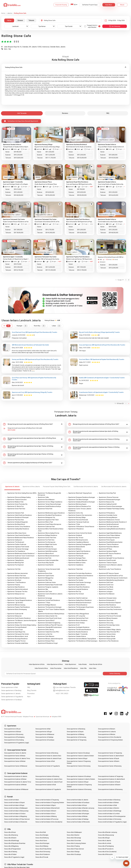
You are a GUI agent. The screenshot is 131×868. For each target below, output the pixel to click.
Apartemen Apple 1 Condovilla (78, 634)
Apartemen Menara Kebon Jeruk (18, 636)
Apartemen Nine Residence (107, 605)
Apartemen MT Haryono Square (109, 573)
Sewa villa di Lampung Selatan (76, 843)
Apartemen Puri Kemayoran (47, 542)
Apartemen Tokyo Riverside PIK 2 (109, 632)
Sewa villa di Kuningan (42, 843)
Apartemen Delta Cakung (46, 630)
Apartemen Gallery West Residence (18, 578)
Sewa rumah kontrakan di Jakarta (78, 800)
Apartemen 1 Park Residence (17, 582)
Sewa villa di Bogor (104, 838)
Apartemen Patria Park (45, 509)
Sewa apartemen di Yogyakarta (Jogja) (17, 743)
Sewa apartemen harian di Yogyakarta (48, 766)
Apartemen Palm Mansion (46, 636)
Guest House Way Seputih (46, 563)
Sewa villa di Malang (42, 846)
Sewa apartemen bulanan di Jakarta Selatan (81, 779)
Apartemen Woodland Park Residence (50, 515)
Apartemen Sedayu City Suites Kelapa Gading (22, 625)
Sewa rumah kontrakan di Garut (45, 814)
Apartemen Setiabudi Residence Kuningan (82, 502)
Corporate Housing (61, 5)
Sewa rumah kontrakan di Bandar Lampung (80, 808)
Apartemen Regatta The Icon (17, 641)
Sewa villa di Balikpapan (74, 832)
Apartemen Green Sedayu (77, 623)
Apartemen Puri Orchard (76, 594)
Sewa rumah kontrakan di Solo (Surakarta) (49, 822)
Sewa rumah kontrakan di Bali (107, 805)
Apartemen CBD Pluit (105, 556)
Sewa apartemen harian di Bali (45, 761)
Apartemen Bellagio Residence (48, 535)
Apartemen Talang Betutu (16, 560)
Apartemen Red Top (75, 592)
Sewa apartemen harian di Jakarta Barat (111, 756)
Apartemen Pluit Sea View (16, 520)
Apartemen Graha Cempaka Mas (48, 560)
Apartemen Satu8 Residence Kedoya (49, 506)
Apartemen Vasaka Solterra (77, 636)
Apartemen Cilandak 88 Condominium (50, 627)
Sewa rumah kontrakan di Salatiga (78, 819)
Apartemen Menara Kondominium (49, 556)
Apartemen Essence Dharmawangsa (110, 506)
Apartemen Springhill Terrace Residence (111, 558)
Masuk (122, 5)
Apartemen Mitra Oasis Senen (17, 533)
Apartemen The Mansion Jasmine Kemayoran (22, 620)
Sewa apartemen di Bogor (44, 732)
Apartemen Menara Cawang (16, 605)
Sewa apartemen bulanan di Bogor (78, 782)
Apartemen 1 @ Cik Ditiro (15, 603)
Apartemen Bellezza (75, 549)
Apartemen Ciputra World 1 (46, 620)
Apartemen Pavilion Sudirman (17, 544)
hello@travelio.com (61, 691)
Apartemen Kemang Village (77, 517)
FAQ (29, 687)
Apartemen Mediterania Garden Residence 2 (113, 522)
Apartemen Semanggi (45, 598)
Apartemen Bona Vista (45, 573)
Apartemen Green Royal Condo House (50, 618)
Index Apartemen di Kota (37, 664)
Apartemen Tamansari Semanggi (18, 549)
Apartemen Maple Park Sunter (47, 544)
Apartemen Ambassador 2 (107, 600)
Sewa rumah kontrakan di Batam (46, 811)
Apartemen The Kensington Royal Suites (81, 607)
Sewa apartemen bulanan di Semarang (79, 789)
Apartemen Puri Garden (76, 580)
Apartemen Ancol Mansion (46, 500)
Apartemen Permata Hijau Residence (80, 573)
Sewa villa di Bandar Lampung (107, 832)
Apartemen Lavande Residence (78, 589)
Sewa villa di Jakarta (105, 841)
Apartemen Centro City (76, 513)
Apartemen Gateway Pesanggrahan (80, 544)
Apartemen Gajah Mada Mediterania (110, 533)
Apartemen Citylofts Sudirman (78, 598)
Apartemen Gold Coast (106, 582)
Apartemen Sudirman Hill (15, 614)
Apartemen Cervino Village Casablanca (50, 502)
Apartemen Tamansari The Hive (17, 592)
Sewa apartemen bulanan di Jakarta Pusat (49, 782)
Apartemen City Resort (106, 589)
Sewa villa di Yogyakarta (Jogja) (14, 857)
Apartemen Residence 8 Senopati (18, 517)
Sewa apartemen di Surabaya (12, 700)
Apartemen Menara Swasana (108, 618)
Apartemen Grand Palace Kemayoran (50, 524)
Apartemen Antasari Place (46, 641)
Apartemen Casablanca (76, 565)
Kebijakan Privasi (28, 717)
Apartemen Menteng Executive (78, 540)
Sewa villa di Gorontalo (74, 841)
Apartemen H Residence (76, 529)
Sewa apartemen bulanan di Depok (109, 782)
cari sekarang (115, 26)
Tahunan (31, 20)
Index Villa (83, 668)
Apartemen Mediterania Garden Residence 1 (21, 554)
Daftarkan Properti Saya (90, 5)
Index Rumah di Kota (96, 664)
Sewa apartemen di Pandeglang (14, 737)
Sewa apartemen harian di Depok (109, 758)
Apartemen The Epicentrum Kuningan (50, 607)
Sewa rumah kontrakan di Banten (109, 808)
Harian (9, 20)
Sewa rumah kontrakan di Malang (46, 816)
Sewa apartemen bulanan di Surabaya (79, 776)
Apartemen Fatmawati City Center (18, 634)
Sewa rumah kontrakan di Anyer (77, 805)
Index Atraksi (83, 664)
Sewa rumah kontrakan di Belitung (78, 811)
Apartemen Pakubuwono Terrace (109, 520)
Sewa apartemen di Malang (75, 734)
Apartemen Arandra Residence (78, 632)
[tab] (65, 67)
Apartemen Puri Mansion (107, 594)
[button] (65, 67)
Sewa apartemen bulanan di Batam (109, 785)
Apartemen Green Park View (16, 509)
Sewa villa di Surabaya (74, 854)
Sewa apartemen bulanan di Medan (15, 785)
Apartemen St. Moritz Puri (16, 506)
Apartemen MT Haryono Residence (110, 554)
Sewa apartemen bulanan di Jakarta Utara (49, 779)
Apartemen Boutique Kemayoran (109, 538)
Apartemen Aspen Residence (78, 578)
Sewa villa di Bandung (11, 835)
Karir (29, 697)
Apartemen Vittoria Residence (78, 605)
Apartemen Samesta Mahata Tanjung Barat (82, 639)
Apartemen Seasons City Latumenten (80, 515)
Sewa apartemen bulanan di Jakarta (16, 776)
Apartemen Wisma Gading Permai (48, 533)
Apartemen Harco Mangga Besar (79, 614)
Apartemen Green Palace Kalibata (109, 535)
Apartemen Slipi (43, 589)
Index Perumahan (56, 668)
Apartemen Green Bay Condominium (110, 609)
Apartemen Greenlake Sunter (108, 515)
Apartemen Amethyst (14, 580)
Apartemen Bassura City (107, 502)
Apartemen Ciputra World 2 (77, 585)
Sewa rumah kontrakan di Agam (46, 805)
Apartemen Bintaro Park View (17, 576)
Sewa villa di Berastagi (74, 838)
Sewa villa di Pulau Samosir (75, 849)
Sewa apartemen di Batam (107, 729)
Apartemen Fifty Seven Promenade (110, 616)
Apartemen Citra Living (106, 623)
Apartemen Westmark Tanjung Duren (80, 493)
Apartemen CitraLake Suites (108, 598)
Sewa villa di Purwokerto (106, 849)
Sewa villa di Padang (73, 846)
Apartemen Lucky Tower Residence (110, 569)
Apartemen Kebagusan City (46, 517)
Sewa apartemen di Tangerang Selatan (110, 740)
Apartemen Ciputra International (18, 589)
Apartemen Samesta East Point (78, 618)
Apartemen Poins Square (107, 540)
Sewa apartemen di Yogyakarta (12, 697)
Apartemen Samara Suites (107, 634)
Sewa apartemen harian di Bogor (77, 758)
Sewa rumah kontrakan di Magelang (16, 816)
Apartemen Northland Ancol (16, 524)
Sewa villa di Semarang (43, 852)
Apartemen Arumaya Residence (17, 639)
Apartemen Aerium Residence (78, 620)
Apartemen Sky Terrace (76, 538)
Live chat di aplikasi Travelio (64, 687)
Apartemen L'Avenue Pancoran (109, 497)
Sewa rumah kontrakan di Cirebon (15, 814)
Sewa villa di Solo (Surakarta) (107, 852)
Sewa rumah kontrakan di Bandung (109, 800)
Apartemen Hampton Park (16, 513)
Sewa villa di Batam (10, 838)
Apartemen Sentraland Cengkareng (49, 623)
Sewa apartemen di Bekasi (13, 732)
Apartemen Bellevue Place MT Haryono (50, 625)
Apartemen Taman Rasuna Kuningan (49, 504)
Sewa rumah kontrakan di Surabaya (78, 803)
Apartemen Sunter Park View (47, 538)
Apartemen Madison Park (15, 502)
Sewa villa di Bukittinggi (12, 841)
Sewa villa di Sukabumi (43, 854)
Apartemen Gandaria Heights (108, 551)
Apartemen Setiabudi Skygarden (18, 522)
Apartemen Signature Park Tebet (48, 520)
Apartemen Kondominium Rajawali (110, 603)
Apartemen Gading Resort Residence (80, 600)
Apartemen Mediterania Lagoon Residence (51, 513)
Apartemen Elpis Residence (16, 587)
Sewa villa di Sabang (11, 852)
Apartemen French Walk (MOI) (108, 614)
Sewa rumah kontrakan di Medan (77, 816)
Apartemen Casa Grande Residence (19, 535)
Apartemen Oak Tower (45, 592)
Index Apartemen (71, 664)
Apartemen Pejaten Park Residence (19, 607)
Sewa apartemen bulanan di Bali (46, 785)
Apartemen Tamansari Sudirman (79, 522)
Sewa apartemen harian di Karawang (110, 766)
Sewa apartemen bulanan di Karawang (110, 789)
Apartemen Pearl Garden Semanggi (80, 582)
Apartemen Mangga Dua (46, 578)
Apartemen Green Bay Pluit (107, 493)
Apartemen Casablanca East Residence (81, 576)
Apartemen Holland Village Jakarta (110, 630)
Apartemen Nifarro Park (45, 522)
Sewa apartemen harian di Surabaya (78, 753)
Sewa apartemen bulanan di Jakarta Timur (18, 782)
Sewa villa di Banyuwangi (106, 835)
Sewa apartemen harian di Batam (109, 761)
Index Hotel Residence (71, 668)
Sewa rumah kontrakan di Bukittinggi (110, 811)
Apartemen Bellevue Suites (77, 563)
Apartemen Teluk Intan (76, 569)
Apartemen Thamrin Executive (17, 500)
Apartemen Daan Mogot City (16, 632)
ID (75, 5)
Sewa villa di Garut (41, 841)
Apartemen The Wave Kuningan (78, 500)
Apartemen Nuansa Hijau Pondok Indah (50, 585)
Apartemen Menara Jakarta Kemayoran (50, 639)
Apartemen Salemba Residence (78, 554)
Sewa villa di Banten (73, 835)
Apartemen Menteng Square (77, 504)
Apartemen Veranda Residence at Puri (111, 576)
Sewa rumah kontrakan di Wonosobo (78, 822)
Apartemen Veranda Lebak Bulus (18, 643)
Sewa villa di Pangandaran (13, 849)
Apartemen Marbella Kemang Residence (112, 580)
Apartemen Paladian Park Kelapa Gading (112, 509)
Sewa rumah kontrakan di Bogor (14, 805)
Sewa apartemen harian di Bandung (47, 753)
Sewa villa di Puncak (42, 857)
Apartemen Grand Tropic (15, 630)
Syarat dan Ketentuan (43, 717)
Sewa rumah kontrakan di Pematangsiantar (112, 816)
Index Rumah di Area (41, 668)
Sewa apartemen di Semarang (76, 737)
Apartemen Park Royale (76, 556)
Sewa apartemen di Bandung (11, 690)
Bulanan (20, 20)
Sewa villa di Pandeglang (106, 846)
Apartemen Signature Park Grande (18, 547)
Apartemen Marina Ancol (46, 554)
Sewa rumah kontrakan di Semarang (110, 819)
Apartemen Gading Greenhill (108, 504)
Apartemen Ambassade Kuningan (109, 500)
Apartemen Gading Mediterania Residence (112, 529)
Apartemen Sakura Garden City (48, 616)
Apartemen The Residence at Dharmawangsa (83, 641)
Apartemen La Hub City (45, 634)
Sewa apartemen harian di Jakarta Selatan (80, 756)
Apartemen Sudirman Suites (47, 582)
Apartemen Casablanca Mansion (79, 542)
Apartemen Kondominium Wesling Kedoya (51, 614)
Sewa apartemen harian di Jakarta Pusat (48, 758)
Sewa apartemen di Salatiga (44, 737)
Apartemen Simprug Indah (107, 639)
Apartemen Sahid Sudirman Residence (20, 515)
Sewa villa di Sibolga (73, 852)
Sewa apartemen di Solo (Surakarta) (110, 737)
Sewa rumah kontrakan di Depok (14, 803)
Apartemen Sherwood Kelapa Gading (19, 497)
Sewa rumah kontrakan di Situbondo (16, 822)
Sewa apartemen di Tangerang (77, 740)
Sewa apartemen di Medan (107, 734)
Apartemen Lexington (106, 592)
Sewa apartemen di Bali (10, 687)
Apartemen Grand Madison (77, 609)
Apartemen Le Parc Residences (109, 641)
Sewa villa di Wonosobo (105, 854)
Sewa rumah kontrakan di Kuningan (78, 814)
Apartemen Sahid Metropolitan (48, 551)
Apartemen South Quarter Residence (19, 618)
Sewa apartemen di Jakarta (11, 694)
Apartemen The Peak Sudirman (109, 527)
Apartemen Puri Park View (46, 540)
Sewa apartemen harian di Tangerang (110, 753)
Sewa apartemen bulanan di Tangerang (111, 776)
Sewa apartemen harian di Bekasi (15, 756)
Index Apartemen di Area (55, 664)
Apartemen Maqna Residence (17, 598)
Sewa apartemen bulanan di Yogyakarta (48, 789)
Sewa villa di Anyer (10, 832)
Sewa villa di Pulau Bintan (43, 849)
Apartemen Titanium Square (108, 563)
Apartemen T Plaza (44, 603)
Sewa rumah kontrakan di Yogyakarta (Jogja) (112, 822)
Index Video (93, 668)
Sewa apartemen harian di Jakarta (15, 753)
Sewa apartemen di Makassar (45, 734)
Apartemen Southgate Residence (79, 627)
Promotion (31, 694)
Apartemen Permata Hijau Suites (109, 625)
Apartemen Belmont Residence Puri (80, 506)
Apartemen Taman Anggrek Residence (20, 600)
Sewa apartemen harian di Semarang (79, 766)
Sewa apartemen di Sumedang (14, 740)
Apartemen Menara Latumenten (18, 573)
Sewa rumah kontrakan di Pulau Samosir (17, 819)
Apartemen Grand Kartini (46, 565)
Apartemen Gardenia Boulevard (109, 524)
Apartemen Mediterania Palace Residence (21, 538)
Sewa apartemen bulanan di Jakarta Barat (111, 779)
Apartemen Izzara (105, 627)
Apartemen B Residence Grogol (48, 643)
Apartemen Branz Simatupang (17, 609)
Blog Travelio (32, 690)
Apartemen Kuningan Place (77, 558)
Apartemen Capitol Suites (46, 576)
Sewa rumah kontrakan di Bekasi (108, 803)
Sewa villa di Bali (41, 832)
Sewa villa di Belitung (42, 838)
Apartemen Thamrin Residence (109, 544)
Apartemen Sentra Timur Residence (19, 527)
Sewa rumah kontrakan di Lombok (109, 814)
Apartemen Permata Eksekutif (17, 627)
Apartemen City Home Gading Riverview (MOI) (22, 493)
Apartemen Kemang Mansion (108, 517)
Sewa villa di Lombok (105, 843)
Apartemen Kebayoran (15, 616)
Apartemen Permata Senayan (47, 549)
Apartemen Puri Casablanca (16, 551)
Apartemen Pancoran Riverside (78, 520)
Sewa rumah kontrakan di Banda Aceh (48, 808)
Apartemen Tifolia (74, 524)
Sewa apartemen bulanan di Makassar (16, 789)
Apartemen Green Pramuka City (17, 504)
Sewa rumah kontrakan (12, 800)
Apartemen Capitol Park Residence (79, 551)
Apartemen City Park (14, 569)
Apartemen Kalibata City (45, 547)
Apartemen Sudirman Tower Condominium (21, 556)
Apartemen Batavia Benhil (77, 547)
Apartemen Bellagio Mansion (47, 605)
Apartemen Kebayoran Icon (16, 594)
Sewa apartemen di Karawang (14, 734)
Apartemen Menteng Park (16, 563)
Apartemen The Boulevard (16, 542)
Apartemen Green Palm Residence (110, 607)
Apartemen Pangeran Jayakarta (48, 587)
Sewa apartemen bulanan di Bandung (47, 776)
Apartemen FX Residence (107, 513)
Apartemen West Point (15, 623)
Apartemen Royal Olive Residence (79, 587)
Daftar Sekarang (115, 674)
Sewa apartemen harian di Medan (15, 761)
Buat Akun (109, 5)
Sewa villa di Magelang (11, 846)
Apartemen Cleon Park (106, 620)
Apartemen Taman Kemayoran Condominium (113, 578)
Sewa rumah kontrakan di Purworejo (47, 819)
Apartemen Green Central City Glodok (80, 533)
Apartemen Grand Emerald (107, 560)
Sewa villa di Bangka (42, 835)
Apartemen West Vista (45, 580)
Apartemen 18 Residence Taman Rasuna (81, 527)
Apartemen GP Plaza (105, 549)
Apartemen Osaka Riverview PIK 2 (48, 632)
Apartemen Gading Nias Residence (18, 529)
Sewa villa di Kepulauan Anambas (15, 843)
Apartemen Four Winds (106, 587)
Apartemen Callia (43, 497)
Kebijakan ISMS (57, 717)
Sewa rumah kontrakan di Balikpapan (16, 808)
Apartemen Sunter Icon (106, 585)
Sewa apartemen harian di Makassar (16, 766)
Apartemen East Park (45, 558)
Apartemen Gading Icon (15, 540)
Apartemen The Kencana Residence (80, 630)
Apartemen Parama (14, 585)
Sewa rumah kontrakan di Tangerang (47, 800)
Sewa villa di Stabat (10, 854)
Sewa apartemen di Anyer (12, 729)
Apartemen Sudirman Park (46, 527)
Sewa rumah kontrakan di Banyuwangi (16, 811)
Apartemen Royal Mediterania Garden (111, 542)
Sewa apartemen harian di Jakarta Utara (48, 756)
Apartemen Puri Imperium (16, 565)
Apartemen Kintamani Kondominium (80, 603)
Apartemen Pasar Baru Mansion (109, 547)
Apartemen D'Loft (74, 625)
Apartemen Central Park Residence (49, 600)
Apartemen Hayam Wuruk (107, 636)
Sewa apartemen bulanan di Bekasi (15, 779)
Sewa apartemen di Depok (75, 732)
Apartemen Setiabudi (75, 535)
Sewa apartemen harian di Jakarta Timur (17, 758)
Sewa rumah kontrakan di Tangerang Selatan (50, 803)
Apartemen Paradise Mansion (78, 560)
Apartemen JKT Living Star (77, 616)
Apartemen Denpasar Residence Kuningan (82, 497)
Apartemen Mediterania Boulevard (18, 558)
